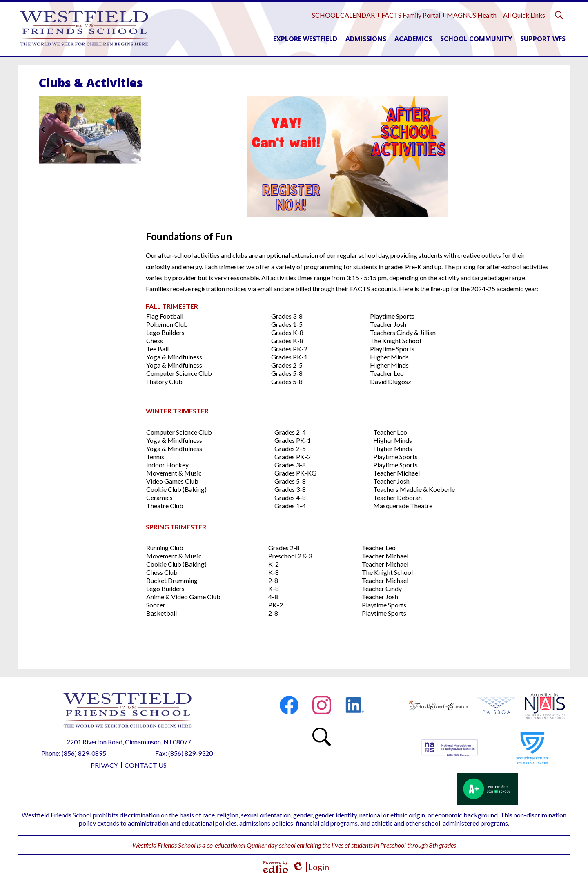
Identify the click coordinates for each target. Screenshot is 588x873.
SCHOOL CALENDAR (343, 15)
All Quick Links (524, 15)
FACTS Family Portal (411, 15)
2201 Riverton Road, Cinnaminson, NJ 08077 (129, 742)
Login (311, 867)
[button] (305, 39)
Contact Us (146, 765)
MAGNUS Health (472, 15)
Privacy (104, 765)
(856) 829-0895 (84, 753)
